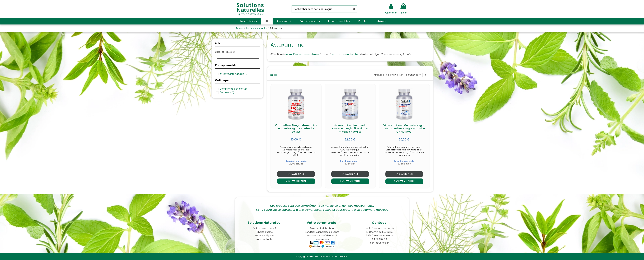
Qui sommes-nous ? (265, 228)
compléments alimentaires (303, 54)
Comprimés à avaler (233, 89)
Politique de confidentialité (322, 236)
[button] (249, 21)
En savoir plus (296, 174)
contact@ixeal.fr (379, 243)
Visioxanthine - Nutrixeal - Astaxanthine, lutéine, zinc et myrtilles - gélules (350, 128)
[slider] (216, 58)
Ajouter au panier (296, 181)
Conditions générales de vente (322, 232)
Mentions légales (265, 236)
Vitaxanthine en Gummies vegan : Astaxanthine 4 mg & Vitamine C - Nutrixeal (404, 128)
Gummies (227, 92)
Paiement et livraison (322, 228)
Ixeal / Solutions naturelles (379, 228)
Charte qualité (265, 232)
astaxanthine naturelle (344, 54)
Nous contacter (265, 239)
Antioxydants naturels (234, 74)
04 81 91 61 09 (379, 239)
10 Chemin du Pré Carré (379, 232)
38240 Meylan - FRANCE (379, 236)
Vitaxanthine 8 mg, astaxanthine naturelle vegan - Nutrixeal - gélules (296, 128)
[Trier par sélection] (413, 75)
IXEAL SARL (314, 257)
